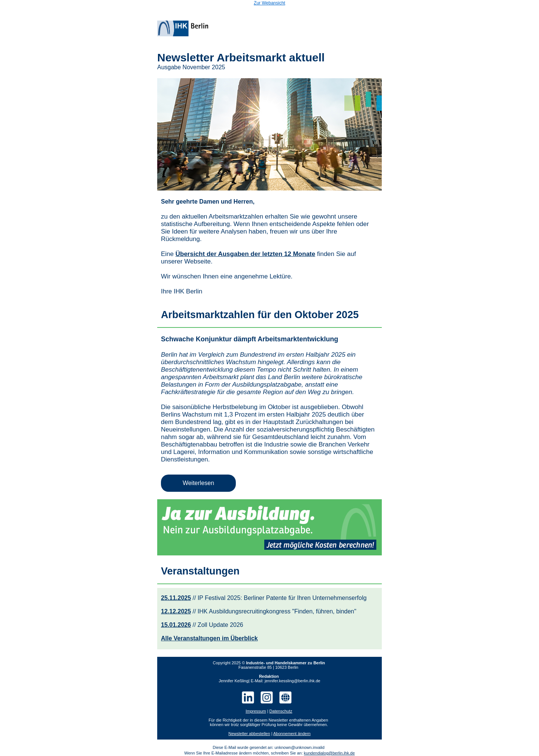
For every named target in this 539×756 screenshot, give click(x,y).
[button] (198, 483)
